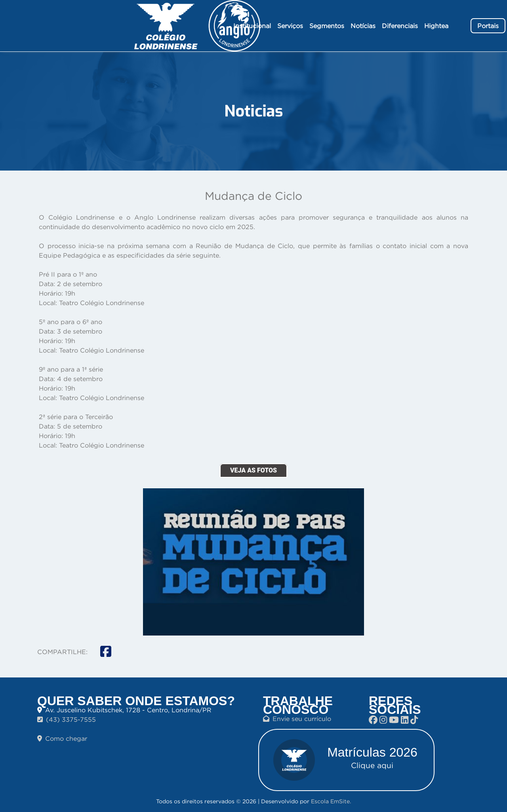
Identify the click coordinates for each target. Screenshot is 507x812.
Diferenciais (400, 26)
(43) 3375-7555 (67, 719)
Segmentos (327, 26)
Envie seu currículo (297, 719)
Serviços (290, 26)
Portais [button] (488, 26)
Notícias (363, 26)
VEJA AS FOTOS (253, 471)
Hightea (436, 26)
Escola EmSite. (331, 801)
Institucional (252, 26)
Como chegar (62, 738)
